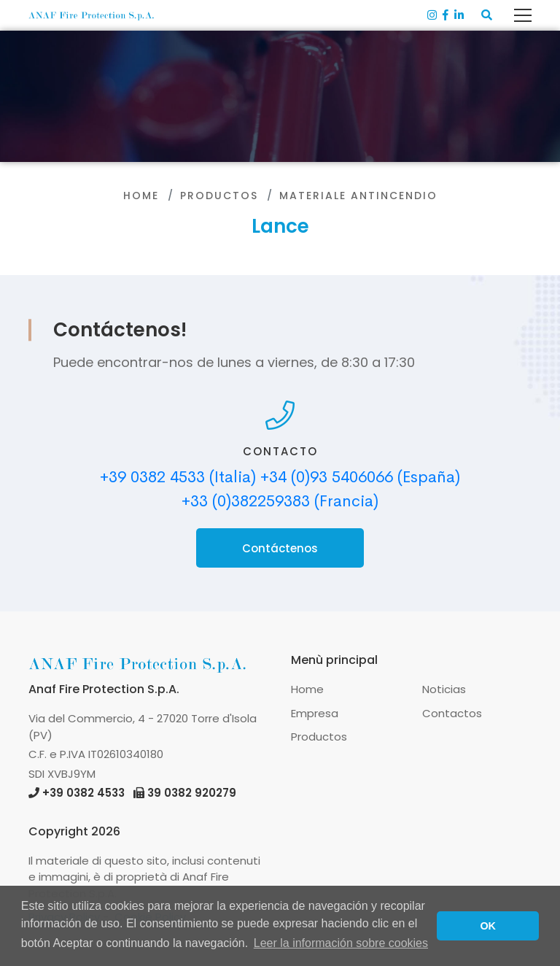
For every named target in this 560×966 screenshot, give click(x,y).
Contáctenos (280, 548)
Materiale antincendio (358, 196)
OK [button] (488, 926)
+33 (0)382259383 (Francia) (280, 501)
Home (141, 196)
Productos (219, 196)
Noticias (444, 689)
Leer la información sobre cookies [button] (341, 943)
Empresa (315, 713)
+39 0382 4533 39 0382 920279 (132, 793)
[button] (487, 16)
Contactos (452, 713)
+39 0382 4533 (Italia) (178, 477)
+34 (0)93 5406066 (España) (360, 477)
